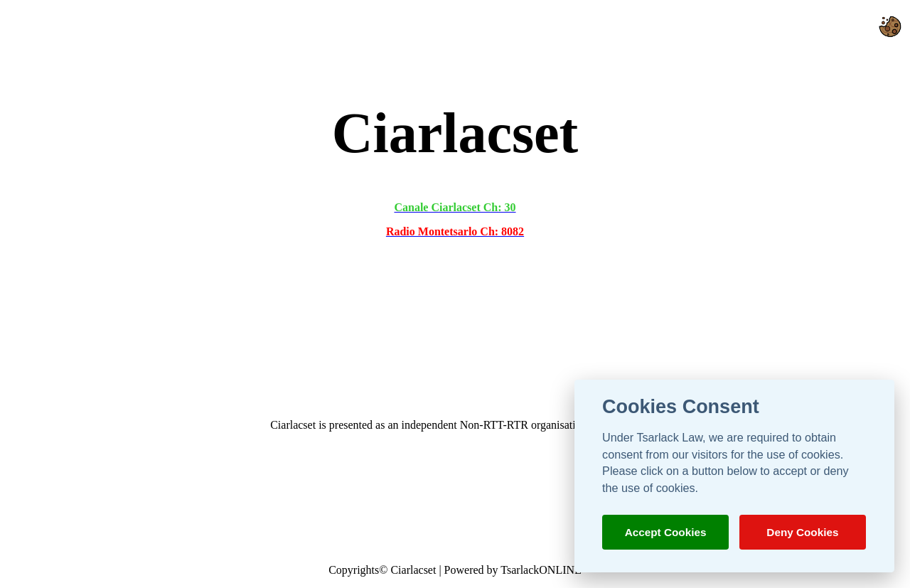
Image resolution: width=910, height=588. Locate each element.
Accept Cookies (666, 532)
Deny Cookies (802, 532)
